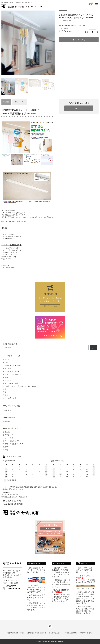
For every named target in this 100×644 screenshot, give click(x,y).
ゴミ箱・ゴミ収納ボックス (13, 444)
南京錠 (5, 363)
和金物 (5, 377)
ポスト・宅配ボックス (11, 441)
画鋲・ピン (7, 360)
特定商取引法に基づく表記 (16, 633)
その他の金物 (13, 428)
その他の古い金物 (10, 398)
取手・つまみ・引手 (11, 383)
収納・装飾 (7, 368)
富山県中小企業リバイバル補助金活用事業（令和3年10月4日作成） (71, 633)
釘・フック (7, 380)
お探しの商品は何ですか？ (12, 344)
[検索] (93, 348)
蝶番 (5, 389)
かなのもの (7, 410)
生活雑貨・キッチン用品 (12, 366)
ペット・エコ (8, 438)
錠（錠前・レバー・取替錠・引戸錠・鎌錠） (20, 386)
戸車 (5, 392)
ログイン (79, 108)
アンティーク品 (14, 356)
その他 (5, 450)
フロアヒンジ (8, 435)
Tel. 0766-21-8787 (13, 501)
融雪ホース (7, 447)
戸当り (5, 395)
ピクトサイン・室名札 (11, 371)
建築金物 (6, 432)
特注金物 (6, 421)
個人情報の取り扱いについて (37, 633)
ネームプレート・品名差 (12, 374)
